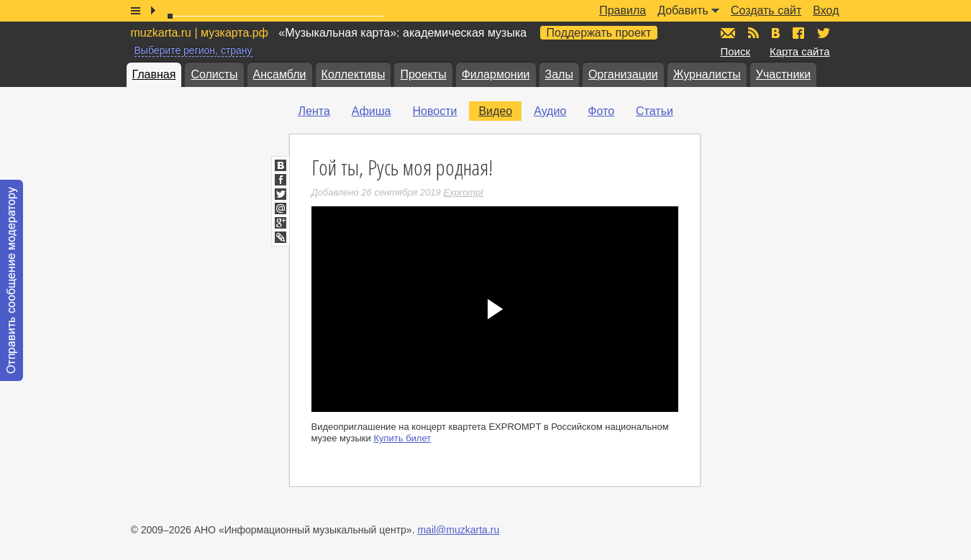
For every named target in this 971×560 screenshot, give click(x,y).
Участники (783, 74)
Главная (154, 74)
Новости (434, 111)
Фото (601, 111)
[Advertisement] (807, 245)
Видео (495, 111)
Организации (623, 74)
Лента (314, 111)
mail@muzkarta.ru (458, 530)
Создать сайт (766, 10)
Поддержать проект (599, 33)
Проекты (423, 74)
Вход (826, 10)
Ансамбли (280, 74)
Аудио (550, 111)
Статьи (655, 111)
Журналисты (707, 74)
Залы (559, 74)
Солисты (214, 74)
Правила (623, 10)
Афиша (371, 111)
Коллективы (354, 74)
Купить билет (402, 438)
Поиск (736, 51)
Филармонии (496, 74)
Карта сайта (800, 51)
